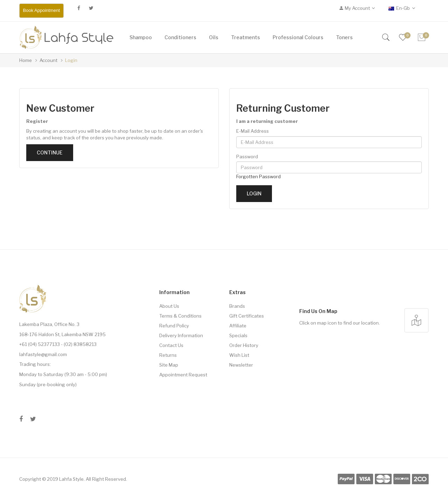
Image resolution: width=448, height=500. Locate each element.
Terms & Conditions (180, 316)
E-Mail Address (253, 131)
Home (26, 60)
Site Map (169, 365)
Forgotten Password (258, 176)
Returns (168, 355)
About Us (169, 306)
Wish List (239, 355)
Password (247, 157)
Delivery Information (181, 335)
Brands (237, 306)
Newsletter (241, 365)
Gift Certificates (247, 316)
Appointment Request (183, 375)
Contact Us (171, 345)
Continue (50, 152)
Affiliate (238, 326)
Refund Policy (174, 326)
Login (71, 60)
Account (48, 60)
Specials (238, 335)
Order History (244, 345)
